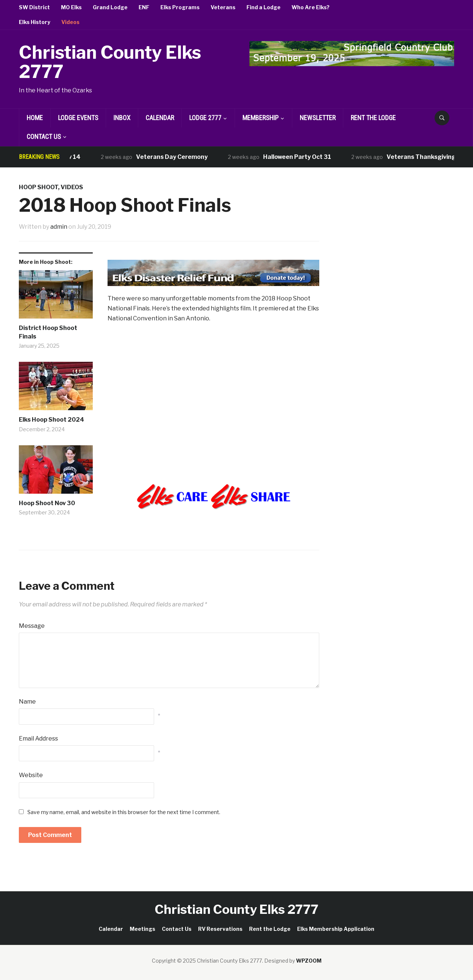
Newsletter (318, 118)
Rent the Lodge (373, 118)
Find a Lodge (263, 7)
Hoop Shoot (38, 187)
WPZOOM (309, 961)
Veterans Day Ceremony (176, 157)
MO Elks (71, 7)
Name (27, 702)
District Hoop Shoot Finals (48, 332)
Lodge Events (78, 118)
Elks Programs (180, 7)
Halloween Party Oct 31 (301, 157)
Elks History (35, 22)
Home (35, 118)
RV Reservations (220, 929)
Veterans (223, 7)
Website (31, 775)
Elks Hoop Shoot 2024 (52, 420)
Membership (261, 118)
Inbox (122, 118)
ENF (144, 7)
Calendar (160, 118)
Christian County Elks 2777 (110, 62)
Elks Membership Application (336, 929)
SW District (34, 7)
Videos (70, 22)
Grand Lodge (110, 7)
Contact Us (44, 137)
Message (32, 626)
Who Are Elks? (311, 7)
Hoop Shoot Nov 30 (47, 503)
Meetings (142, 929)
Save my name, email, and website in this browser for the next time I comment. (124, 812)
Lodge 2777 (205, 118)
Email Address (38, 739)
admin (59, 227)
